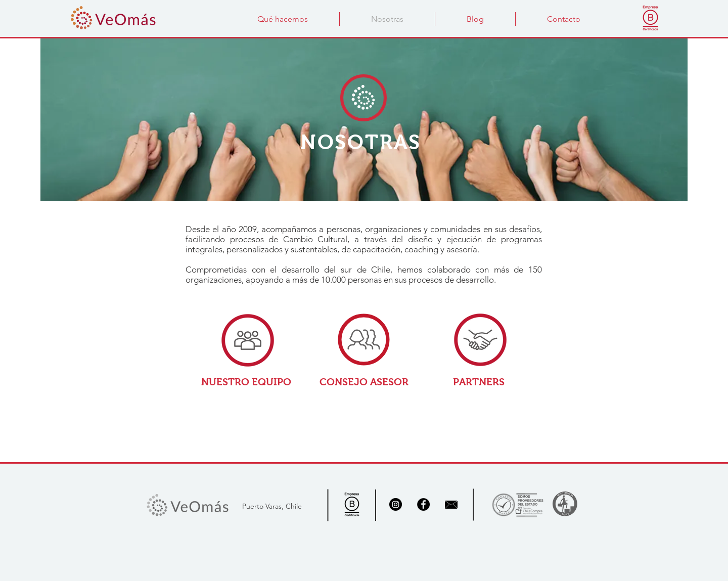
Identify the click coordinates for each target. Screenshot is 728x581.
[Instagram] (396, 504)
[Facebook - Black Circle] (423, 504)
